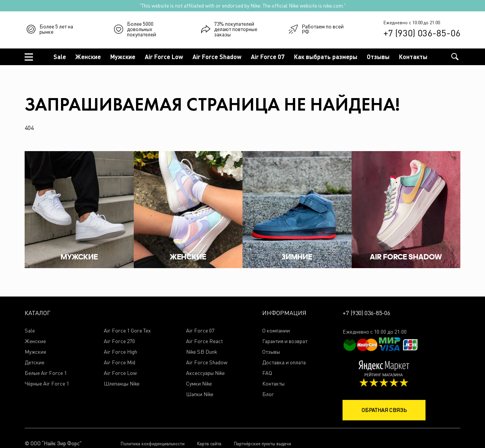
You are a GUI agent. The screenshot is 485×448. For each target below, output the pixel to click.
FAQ (267, 373)
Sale (60, 57)
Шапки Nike (200, 394)
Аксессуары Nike (205, 373)
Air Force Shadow (217, 57)
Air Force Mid (120, 363)
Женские (88, 57)
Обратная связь (384, 410)
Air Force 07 (268, 57)
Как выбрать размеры (326, 57)
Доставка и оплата (284, 363)
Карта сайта (209, 444)
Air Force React (204, 341)
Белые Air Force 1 (46, 373)
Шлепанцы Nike (122, 384)
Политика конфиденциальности (153, 444)
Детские (34, 363)
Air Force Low (164, 57)
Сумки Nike (199, 384)
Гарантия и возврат (285, 341)
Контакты (413, 57)
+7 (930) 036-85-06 (422, 33)
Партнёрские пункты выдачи (262, 444)
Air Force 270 (119, 341)
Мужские (123, 57)
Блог (268, 394)
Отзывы (378, 57)
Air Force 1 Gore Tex (127, 331)
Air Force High (120, 352)
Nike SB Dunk (202, 352)
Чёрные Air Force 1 (47, 384)
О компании (276, 331)
